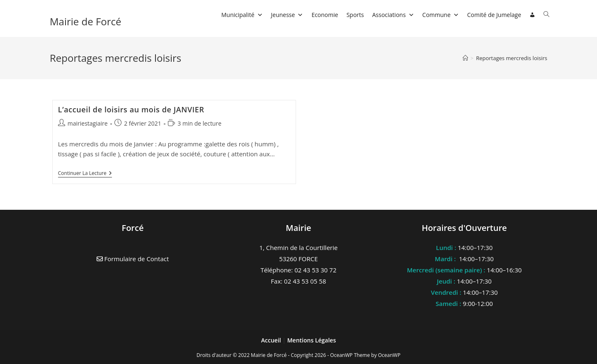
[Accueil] (465, 58)
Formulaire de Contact (133, 259)
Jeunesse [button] (287, 15)
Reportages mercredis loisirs (512, 58)
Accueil (272, 340)
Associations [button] (393, 15)
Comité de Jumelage (494, 15)
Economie (325, 15)
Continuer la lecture (85, 174)
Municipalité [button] (242, 15)
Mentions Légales (312, 340)
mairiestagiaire (88, 123)
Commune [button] (441, 15)
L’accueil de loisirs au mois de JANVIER (131, 109)
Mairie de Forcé (86, 21)
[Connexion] (532, 15)
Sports (355, 15)
